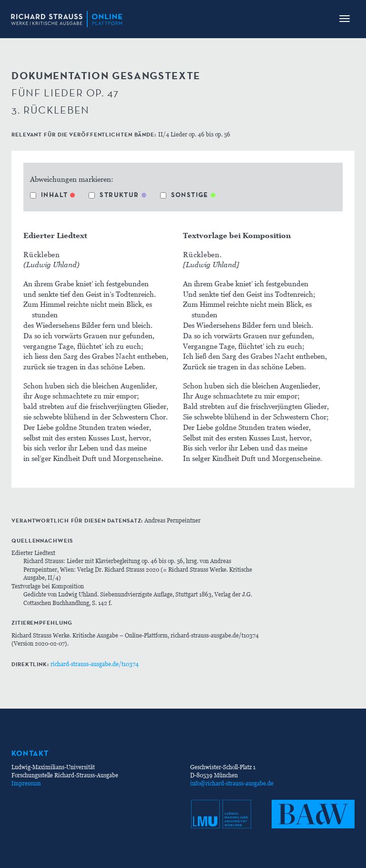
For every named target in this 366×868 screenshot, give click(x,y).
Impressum (26, 783)
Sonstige (184, 195)
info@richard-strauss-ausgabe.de (232, 783)
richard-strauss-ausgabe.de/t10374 (95, 664)
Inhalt (49, 195)
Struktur (114, 195)
